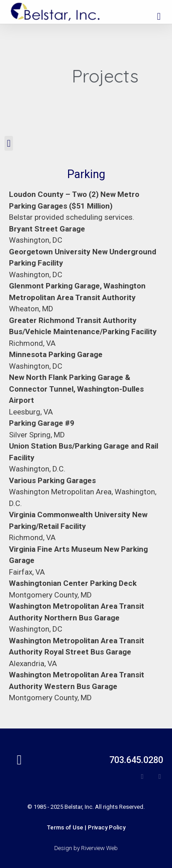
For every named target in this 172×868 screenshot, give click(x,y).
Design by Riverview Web (86, 848)
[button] (159, 16)
